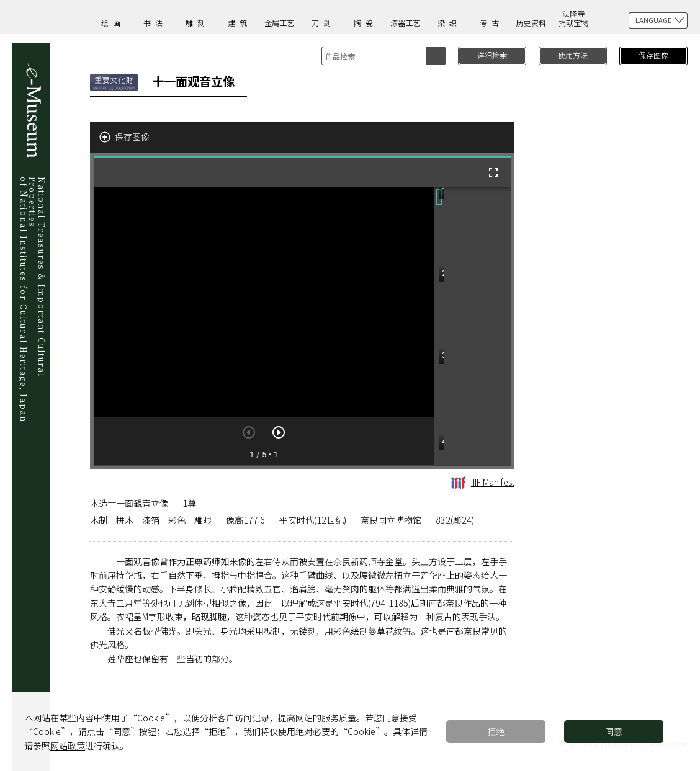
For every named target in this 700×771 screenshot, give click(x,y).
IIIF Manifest (483, 482)
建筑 (240, 23)
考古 (491, 23)
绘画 (113, 23)
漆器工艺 (405, 23)
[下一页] (279, 432)
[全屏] (493, 172)
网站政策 (68, 746)
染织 (449, 23)
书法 (155, 23)
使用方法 (573, 55)
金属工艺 (279, 23)
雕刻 (197, 23)
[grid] (473, 326)
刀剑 (323, 23)
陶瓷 (366, 23)
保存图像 (653, 55)
